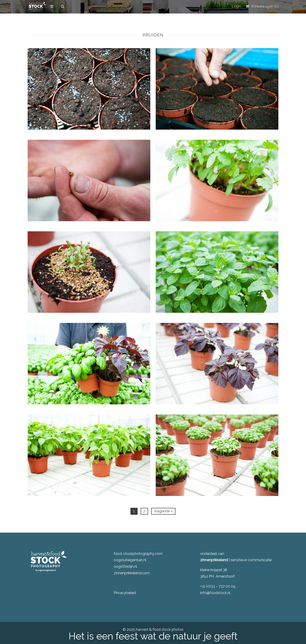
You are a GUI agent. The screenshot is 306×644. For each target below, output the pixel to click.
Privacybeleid (125, 593)
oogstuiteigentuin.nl (130, 560)
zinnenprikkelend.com (132, 573)
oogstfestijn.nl (125, 566)
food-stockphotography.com (138, 554)
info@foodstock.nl (215, 593)
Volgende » (163, 511)
